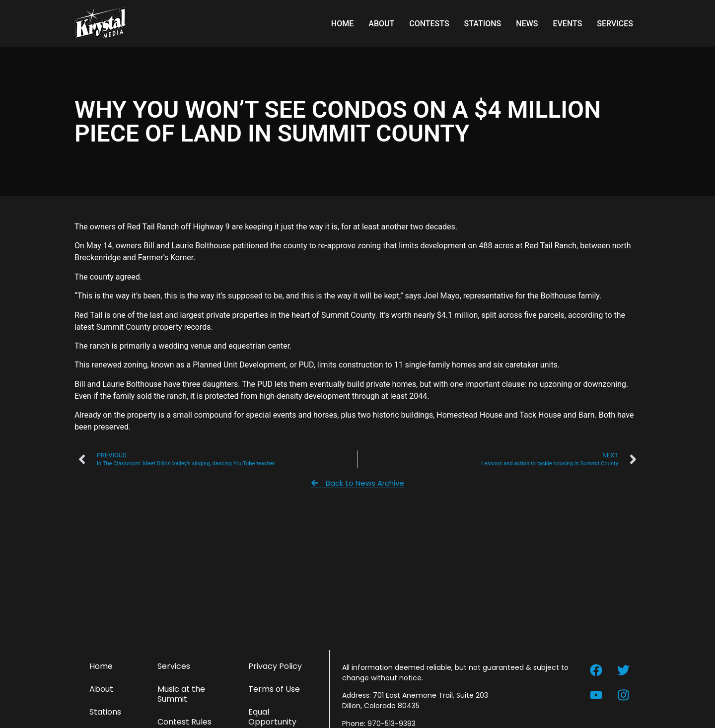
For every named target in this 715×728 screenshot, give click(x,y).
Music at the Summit (181, 694)
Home (342, 24)
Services (615, 24)
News (527, 24)
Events (567, 24)
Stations (483, 24)
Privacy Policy (275, 666)
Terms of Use (274, 689)
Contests (429, 24)
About (381, 24)
